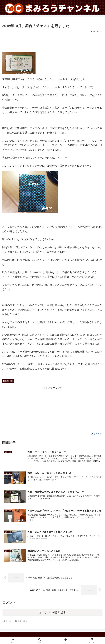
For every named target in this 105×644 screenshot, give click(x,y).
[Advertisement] (52, 42)
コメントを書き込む (52, 612)
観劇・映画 (8, 381)
